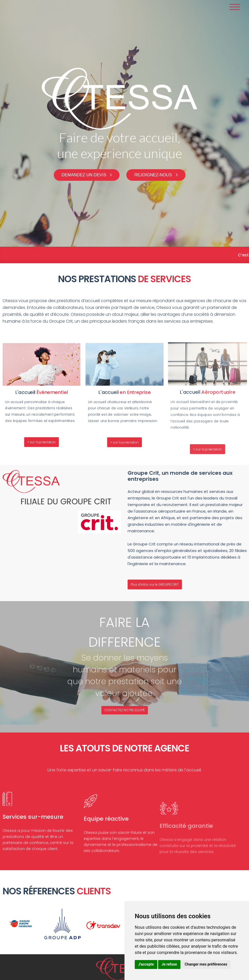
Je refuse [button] (169, 964)
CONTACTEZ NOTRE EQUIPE (125, 710)
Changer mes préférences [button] (206, 964)
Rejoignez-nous (153, 175)
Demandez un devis (84, 175)
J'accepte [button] (146, 964)
